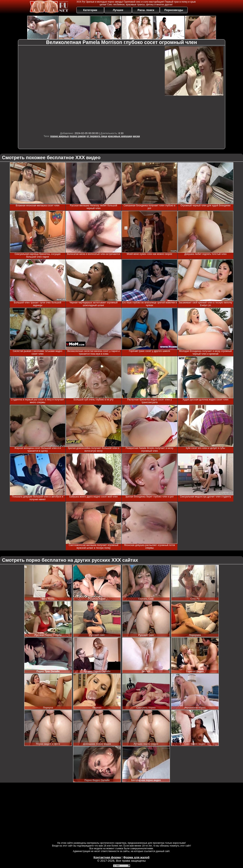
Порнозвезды (174, 10)
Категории (90, 10)
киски (136, 136)
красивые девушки (120, 136)
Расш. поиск (146, 10)
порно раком (78, 136)
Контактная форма (107, 857)
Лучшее (118, 10)
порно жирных (60, 136)
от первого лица (97, 136)
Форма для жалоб (136, 857)
